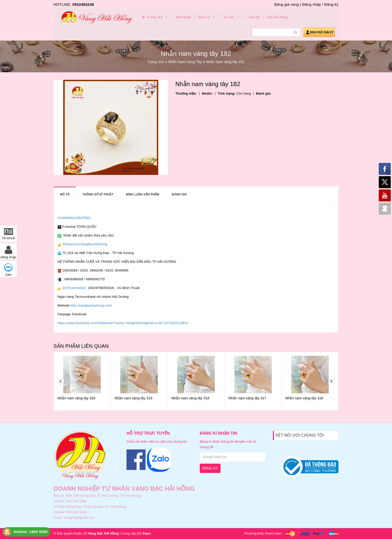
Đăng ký (331, 4)
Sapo (147, 533)
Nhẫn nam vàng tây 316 (304, 398)
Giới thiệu (183, 17)
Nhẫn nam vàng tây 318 (190, 398)
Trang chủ (155, 17)
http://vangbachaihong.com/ (91, 305)
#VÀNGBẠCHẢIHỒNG (74, 218)
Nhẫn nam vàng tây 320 (76, 398)
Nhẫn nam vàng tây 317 (247, 398)
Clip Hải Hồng (277, 17)
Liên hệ (254, 17)
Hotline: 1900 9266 (31, 532)
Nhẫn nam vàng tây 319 (133, 398)
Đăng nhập (312, 4)
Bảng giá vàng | (288, 4)
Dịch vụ (207, 17)
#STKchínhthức (74, 288)
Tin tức (232, 17)
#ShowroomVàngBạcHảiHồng (85, 244)
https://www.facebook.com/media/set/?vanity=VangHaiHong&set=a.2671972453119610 (123, 323)
